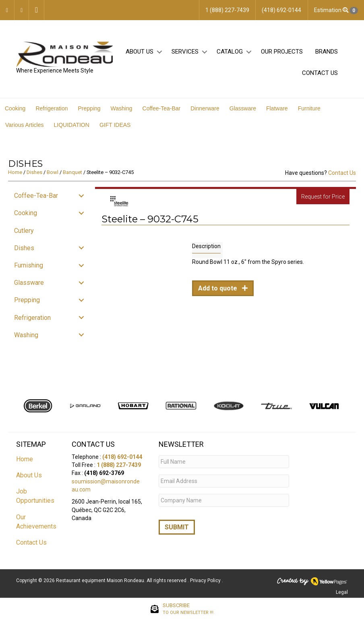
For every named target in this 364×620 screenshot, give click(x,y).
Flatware (277, 108)
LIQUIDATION (71, 125)
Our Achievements (36, 522)
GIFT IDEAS (115, 125)
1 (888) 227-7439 (119, 465)
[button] (159, 52)
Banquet (72, 172)
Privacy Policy (206, 581)
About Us (140, 52)
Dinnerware (205, 108)
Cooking (15, 108)
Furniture (309, 108)
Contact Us (320, 73)
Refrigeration (52, 108)
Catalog (230, 52)
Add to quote (218, 288)
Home (15, 172)
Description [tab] (206, 246)
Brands (327, 52)
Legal (342, 592)
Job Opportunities (35, 496)
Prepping (89, 108)
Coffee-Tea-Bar (162, 108)
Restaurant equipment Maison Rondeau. (101, 581)
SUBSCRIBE (188, 609)
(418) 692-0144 (122, 457)
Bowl (53, 172)
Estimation (336, 10)
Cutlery (24, 231)
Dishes (34, 172)
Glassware (243, 108)
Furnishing (29, 265)
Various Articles (24, 125)
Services (185, 52)
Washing (122, 108)
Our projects (282, 52)
